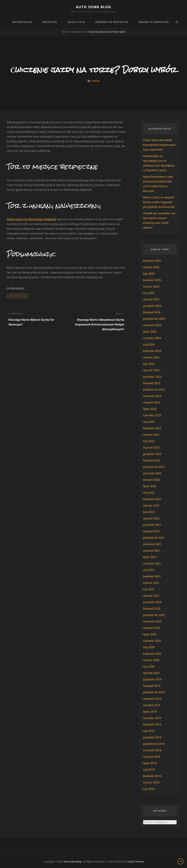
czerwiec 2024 (152, 338)
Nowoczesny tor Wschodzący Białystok (32, 219)
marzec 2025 (151, 286)
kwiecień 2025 (152, 280)
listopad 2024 (152, 312)
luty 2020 (149, 666)
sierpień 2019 (152, 705)
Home (65, 32)
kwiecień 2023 (152, 428)
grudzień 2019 (152, 679)
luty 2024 (149, 364)
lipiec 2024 (150, 332)
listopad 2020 (152, 608)
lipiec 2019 (150, 712)
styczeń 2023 (151, 447)
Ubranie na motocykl (112, 22)
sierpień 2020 (152, 628)
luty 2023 (149, 441)
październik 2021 (154, 538)
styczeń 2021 (151, 596)
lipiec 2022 (150, 486)
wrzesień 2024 (152, 325)
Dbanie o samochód (154, 22)
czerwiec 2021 (152, 563)
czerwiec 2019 (152, 718)
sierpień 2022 (152, 480)
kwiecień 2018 (152, 776)
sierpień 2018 (152, 757)
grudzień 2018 (152, 737)
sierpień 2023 (152, 402)
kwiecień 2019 (152, 724)
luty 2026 (149, 274)
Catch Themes (136, 861)
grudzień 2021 (152, 525)
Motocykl (50, 22)
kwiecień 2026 (152, 261)
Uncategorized (78, 32)
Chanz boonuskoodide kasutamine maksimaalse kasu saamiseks (159, 145)
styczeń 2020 (151, 673)
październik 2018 (154, 744)
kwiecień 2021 (152, 576)
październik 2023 (154, 390)
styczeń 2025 (151, 299)
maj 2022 (149, 493)
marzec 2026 (151, 267)
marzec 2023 (151, 435)
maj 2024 (149, 344)
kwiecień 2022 (152, 499)
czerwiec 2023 (152, 415)
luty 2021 (149, 589)
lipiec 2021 (150, 557)
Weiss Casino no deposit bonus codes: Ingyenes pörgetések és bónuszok (159, 202)
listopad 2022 (152, 460)
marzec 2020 (151, 660)
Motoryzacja (22, 22)
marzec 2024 (151, 357)
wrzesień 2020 (152, 621)
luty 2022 (149, 512)
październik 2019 (154, 692)
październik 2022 (154, 467)
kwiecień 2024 (152, 351)
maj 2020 (149, 647)
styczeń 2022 (151, 518)
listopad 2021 (152, 531)
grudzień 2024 (152, 306)
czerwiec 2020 (152, 641)
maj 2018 (149, 770)
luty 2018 (149, 789)
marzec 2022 (151, 505)
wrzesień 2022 (152, 473)
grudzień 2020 (152, 602)
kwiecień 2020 (152, 654)
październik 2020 (154, 615)
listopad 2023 (152, 383)
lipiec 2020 (150, 634)
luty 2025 (149, 293)
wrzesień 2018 (152, 750)
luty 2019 (149, 731)
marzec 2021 (151, 583)
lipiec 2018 (150, 763)
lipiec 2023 (150, 409)
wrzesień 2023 (152, 396)
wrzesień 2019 (152, 699)
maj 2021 (149, 570)
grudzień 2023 (152, 377)
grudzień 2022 (152, 454)
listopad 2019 (152, 686)
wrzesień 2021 (152, 544)
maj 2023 (149, 422)
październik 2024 (154, 319)
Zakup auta (76, 22)
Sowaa (96, 81)
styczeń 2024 (151, 370)
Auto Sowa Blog (93, 7)
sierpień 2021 (152, 551)
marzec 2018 (151, 782)
